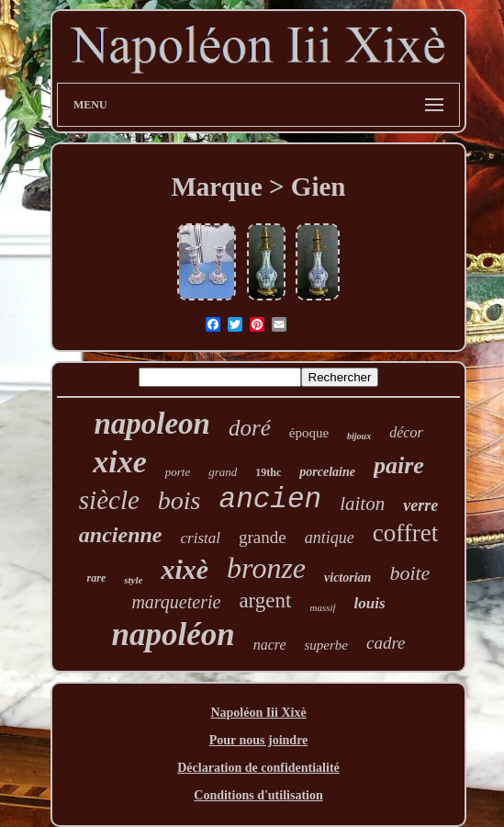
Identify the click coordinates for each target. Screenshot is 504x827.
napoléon (173, 634)
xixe (120, 462)
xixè (185, 569)
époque (309, 433)
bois (179, 500)
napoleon (152, 424)
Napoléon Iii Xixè (258, 713)
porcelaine (327, 472)
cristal (201, 538)
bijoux (359, 436)
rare (97, 578)
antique (330, 538)
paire (399, 465)
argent (265, 600)
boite (409, 573)
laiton (362, 504)
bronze (266, 568)
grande (263, 537)
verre (420, 505)
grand (223, 472)
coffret (405, 533)
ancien (271, 499)
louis (370, 603)
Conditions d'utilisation (258, 795)
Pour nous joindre (259, 740)
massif (322, 607)
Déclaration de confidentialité (258, 768)
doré (250, 428)
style (133, 580)
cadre (386, 643)
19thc (268, 472)
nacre (270, 645)
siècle (109, 500)
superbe (326, 645)
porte (178, 472)
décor (406, 432)
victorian (347, 578)
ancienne (121, 535)
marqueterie (176, 602)
